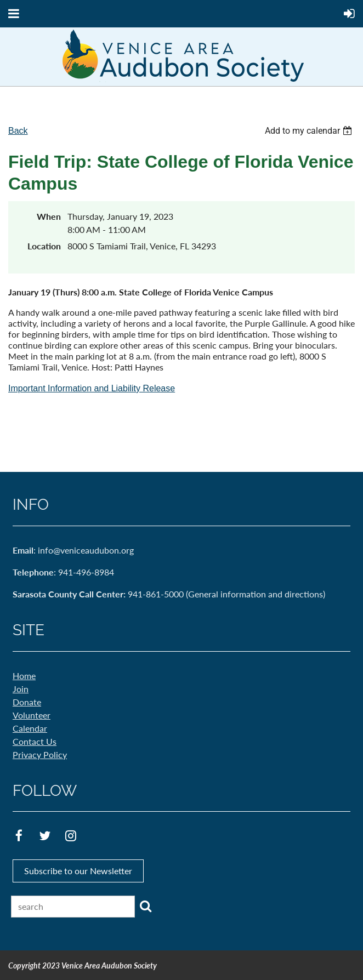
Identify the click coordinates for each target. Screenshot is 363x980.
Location (44, 246)
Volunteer (32, 715)
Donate (27, 702)
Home (24, 676)
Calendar (30, 728)
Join (21, 689)
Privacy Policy (40, 754)
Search (145, 906)
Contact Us (35, 741)
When (49, 216)
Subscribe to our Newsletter (78, 871)
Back (18, 131)
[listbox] (310, 131)
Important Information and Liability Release (92, 388)
